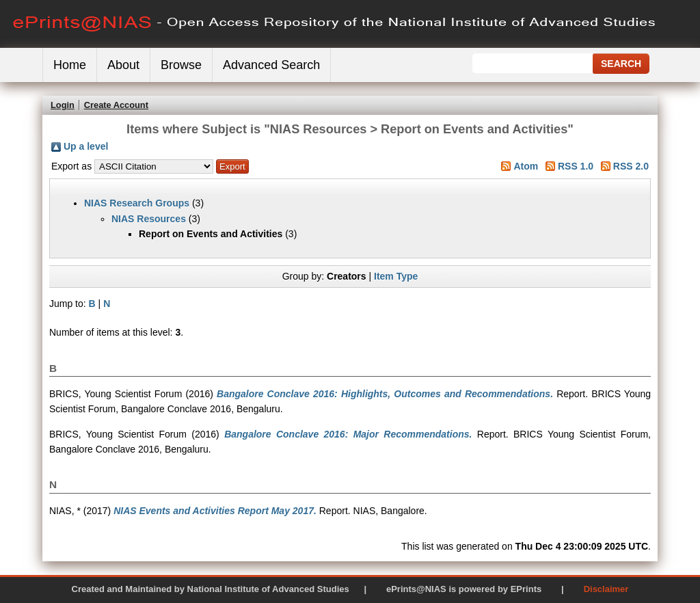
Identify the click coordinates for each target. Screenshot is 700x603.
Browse (181, 65)
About (123, 65)
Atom (526, 166)
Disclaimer (606, 589)
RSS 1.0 (576, 166)
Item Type (396, 276)
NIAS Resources (149, 219)
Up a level (86, 146)
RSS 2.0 (631, 166)
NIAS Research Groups (137, 203)
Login (63, 105)
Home (70, 65)
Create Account (116, 105)
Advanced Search (271, 65)
